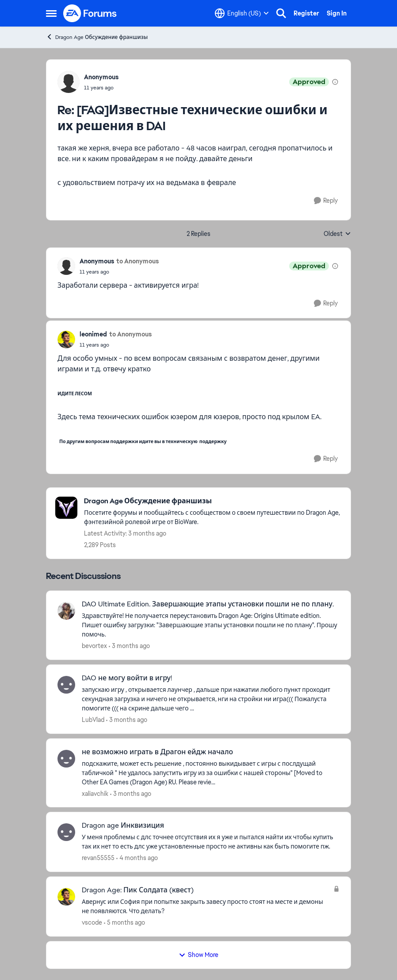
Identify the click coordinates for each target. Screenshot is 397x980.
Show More (198, 955)
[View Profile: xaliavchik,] (66, 759)
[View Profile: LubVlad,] (66, 685)
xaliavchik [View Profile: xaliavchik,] (95, 793)
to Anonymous (137, 261)
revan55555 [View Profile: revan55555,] (98, 858)
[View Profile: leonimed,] (66, 340)
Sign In (337, 13)
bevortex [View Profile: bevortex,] (94, 646)
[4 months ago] (137, 858)
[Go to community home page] (90, 13)
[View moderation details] (335, 82)
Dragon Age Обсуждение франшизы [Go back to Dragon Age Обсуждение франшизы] (97, 37)
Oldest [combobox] (337, 234)
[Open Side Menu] (51, 13)
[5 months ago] (124, 923)
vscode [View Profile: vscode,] (92, 922)
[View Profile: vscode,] (66, 897)
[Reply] (326, 201)
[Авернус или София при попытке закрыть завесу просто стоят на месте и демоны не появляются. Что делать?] (205, 907)
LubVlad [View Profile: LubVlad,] (93, 720)
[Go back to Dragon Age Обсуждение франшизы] (213, 501)
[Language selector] (242, 13)
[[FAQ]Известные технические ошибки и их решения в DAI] (101, 88)
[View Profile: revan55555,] (66, 832)
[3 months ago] (129, 646)
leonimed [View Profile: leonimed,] (93, 334)
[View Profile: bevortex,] (66, 611)
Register (306, 13)
